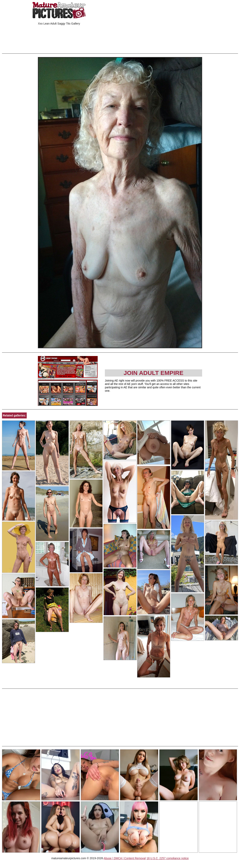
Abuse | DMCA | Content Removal (125, 858)
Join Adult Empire (153, 373)
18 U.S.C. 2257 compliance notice (168, 858)
